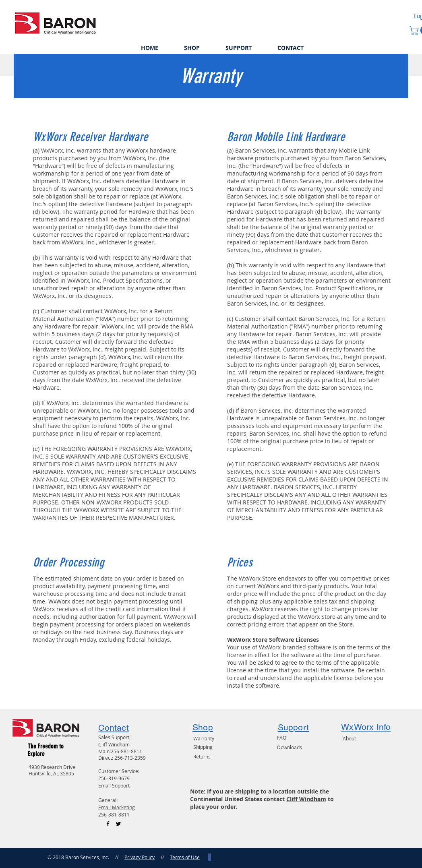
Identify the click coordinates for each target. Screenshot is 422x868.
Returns (202, 756)
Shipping (203, 747)
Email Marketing (117, 807)
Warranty (204, 738)
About (349, 738)
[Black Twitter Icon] (118, 824)
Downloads (290, 747)
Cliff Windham (306, 799)
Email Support (114, 785)
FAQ (282, 738)
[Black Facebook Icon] (108, 824)
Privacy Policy (140, 857)
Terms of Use (185, 857)
